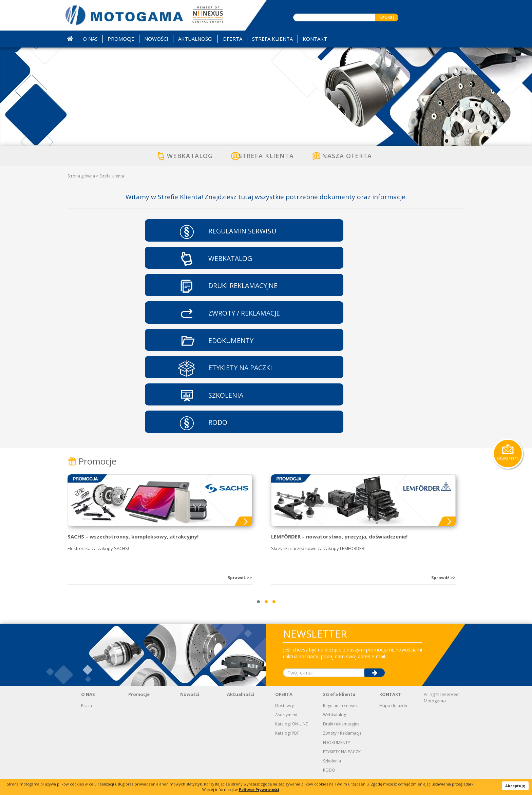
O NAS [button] (90, 39)
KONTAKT (390, 706)
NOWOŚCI (156, 39)
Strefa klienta (339, 706)
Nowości (190, 706)
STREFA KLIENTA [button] (272, 39)
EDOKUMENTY (337, 754)
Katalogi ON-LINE (291, 736)
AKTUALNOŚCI (195, 39)
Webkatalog (335, 727)
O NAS (88, 706)
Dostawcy (284, 717)
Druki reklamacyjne (341, 736)
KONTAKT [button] (315, 39)
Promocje (92, 473)
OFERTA (284, 706)
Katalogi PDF (287, 745)
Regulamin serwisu (341, 717)
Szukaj (387, 17)
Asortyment (286, 727)
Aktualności (241, 706)
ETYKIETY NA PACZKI (342, 764)
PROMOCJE (121, 39)
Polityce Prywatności (259, 789)
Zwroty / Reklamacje (342, 745)
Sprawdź (240, 590)
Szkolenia (332, 773)
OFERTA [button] (232, 39)
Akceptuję (515, 786)
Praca (87, 717)
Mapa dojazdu (393, 717)
